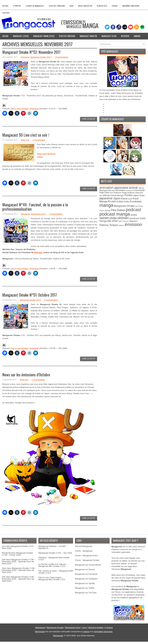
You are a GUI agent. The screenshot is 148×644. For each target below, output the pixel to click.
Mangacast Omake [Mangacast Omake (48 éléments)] (124, 206)
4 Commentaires (51, 300)
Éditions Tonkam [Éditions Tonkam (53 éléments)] (109, 225)
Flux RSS (6, 13)
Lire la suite (89, 119)
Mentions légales (96, 628)
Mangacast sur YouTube (86, 593)
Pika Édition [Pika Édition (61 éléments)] (118, 210)
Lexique (115, 6)
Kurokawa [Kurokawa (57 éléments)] (136, 201)
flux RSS (118, 595)
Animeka (137, 36)
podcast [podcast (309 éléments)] (133, 210)
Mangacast (25, 214)
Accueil (5, 6)
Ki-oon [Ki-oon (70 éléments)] (112, 201)
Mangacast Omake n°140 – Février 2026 (17, 554)
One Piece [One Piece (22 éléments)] (139, 206)
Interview (125, 36)
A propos (109, 628)
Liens (71, 6)
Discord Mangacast (83, 546)
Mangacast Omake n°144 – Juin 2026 (55, 553)
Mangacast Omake (55, 628)
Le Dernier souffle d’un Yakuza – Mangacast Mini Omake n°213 (53, 565)
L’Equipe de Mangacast (35, 6)
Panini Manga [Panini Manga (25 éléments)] (105, 210)
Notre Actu (25, 140)
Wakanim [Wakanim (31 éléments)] (133, 221)
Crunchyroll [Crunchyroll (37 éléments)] (139, 190)
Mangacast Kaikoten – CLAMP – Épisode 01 (53, 547)
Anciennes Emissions (131, 6)
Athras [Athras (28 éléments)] (141, 188)
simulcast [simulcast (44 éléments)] (134, 218)
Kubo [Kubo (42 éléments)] (126, 201)
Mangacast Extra (109, 36)
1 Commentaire (39, 140)
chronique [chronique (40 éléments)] (120, 190)
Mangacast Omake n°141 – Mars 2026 (18, 547)
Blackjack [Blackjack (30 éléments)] (104, 190)
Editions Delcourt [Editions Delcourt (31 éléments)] (135, 193)
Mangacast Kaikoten (88, 36)
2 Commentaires (38, 380)
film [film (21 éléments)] (101, 196)
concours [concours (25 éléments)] (129, 190)
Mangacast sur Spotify (85, 583)
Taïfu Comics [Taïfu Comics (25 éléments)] (123, 221)
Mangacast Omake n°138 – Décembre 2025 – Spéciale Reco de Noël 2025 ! (18, 562)
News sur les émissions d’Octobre (26, 375)
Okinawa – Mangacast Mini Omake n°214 (54, 559)
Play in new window (19, 109)
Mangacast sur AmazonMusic (88, 565)
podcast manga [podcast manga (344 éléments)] (115, 214)
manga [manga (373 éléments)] (106, 205)
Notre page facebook (46, 154)
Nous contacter (85, 6)
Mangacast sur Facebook (86, 574)
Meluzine (38, 252)
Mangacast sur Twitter (85, 588)
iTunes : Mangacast (84, 551)
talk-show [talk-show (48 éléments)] (112, 221)
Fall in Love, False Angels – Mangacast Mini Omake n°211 (52, 578)
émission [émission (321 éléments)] (133, 224)
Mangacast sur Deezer (85, 569)
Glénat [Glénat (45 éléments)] (106, 195)
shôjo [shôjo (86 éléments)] (113, 218)
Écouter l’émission (67, 36)
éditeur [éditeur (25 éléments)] (121, 225)
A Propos (17, 6)
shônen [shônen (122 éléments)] (123, 218)
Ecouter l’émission (57, 6)
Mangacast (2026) (21, 36)
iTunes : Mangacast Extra (86, 556)
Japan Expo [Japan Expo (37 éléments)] (139, 195)
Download (34, 109)
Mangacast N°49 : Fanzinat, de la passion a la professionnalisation (35, 207)
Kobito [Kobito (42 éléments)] (120, 201)
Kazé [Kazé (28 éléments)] (130, 199)
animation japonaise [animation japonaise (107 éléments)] (114, 188)
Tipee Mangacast (110, 51)
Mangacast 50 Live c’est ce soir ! (26, 135)
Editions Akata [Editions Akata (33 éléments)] (120, 193)
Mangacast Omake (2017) (41, 57)
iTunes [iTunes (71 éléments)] (128, 195)
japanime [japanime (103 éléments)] (106, 198)
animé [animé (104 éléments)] (133, 188)
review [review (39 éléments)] (134, 215)
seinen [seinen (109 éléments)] (104, 218)
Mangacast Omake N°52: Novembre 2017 (31, 52)
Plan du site (102, 6)
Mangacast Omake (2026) (44, 36)
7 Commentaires (62, 57)
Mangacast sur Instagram (86, 579)
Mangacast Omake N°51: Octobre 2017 (30, 295)
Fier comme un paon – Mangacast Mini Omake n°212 (56, 572)
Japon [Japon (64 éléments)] (117, 198)
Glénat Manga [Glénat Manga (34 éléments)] (117, 195)
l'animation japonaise (103, 632)
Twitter (40, 157)
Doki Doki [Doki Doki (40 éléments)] (104, 193)
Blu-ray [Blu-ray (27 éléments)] (111, 190)
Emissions (25, 57)
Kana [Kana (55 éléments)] (124, 199)
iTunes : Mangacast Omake (87, 560)
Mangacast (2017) (38, 214)
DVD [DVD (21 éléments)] (112, 193)
